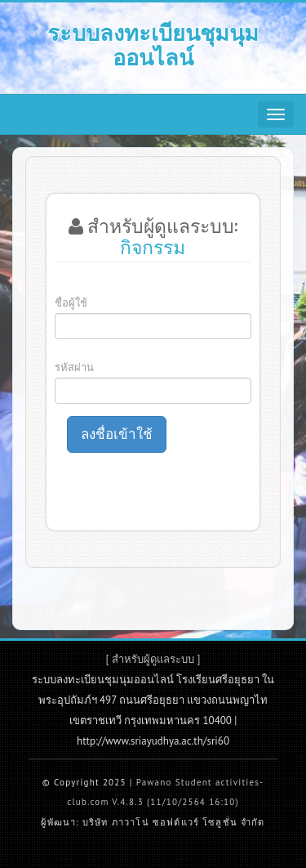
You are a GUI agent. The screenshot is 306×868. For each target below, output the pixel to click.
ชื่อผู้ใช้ (71, 303)
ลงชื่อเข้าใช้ (117, 434)
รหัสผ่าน (74, 367)
